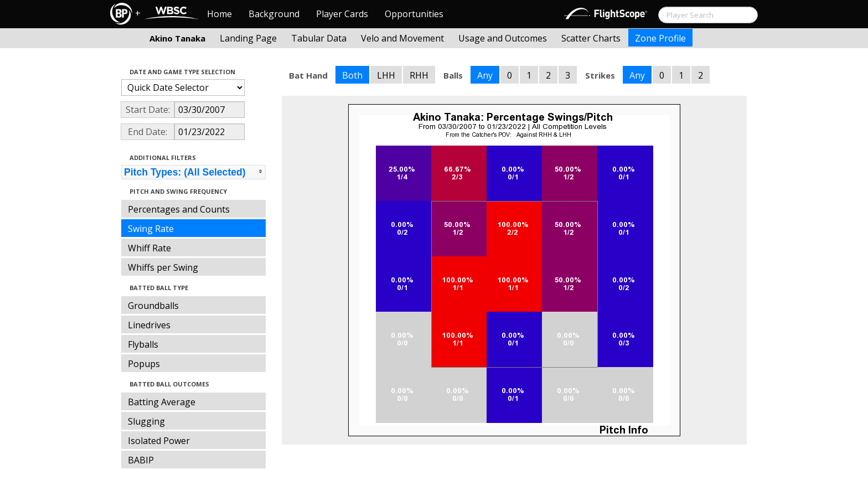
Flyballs (143, 344)
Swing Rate (151, 229)
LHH (386, 75)
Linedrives (149, 325)
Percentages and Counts (179, 209)
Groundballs (153, 306)
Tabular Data (319, 38)
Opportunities (414, 14)
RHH (419, 75)
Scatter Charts (591, 38)
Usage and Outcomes (503, 38)
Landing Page (248, 38)
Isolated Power (159, 441)
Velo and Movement (402, 38)
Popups (144, 364)
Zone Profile (660, 38)
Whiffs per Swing (163, 267)
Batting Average (162, 402)
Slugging (146, 421)
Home (219, 14)
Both (352, 75)
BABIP (141, 460)
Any (485, 75)
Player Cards (342, 14)
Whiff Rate (149, 248)
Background (274, 14)
